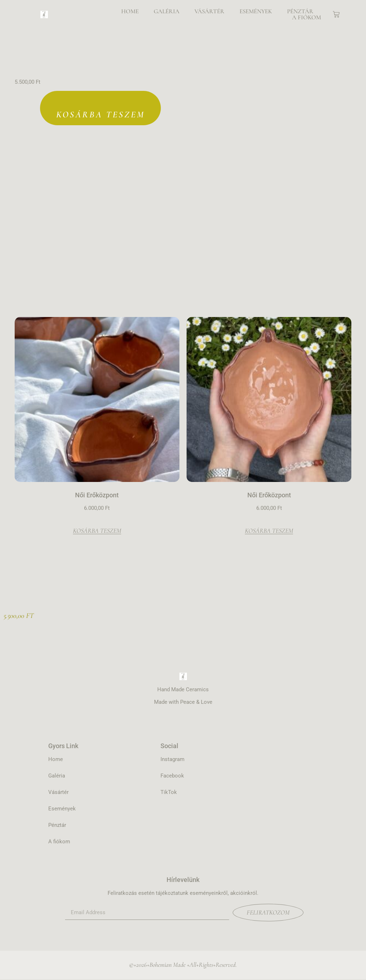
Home (130, 11)
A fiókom (306, 17)
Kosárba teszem (100, 115)
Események (256, 11)
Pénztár (300, 11)
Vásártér (209, 11)
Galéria (167, 11)
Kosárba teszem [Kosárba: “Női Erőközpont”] (97, 532)
